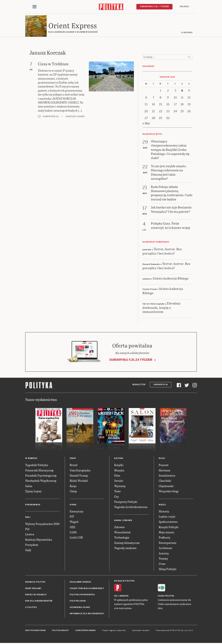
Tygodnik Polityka (37, 465)
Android (124, 596)
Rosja (73, 486)
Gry (117, 496)
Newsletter (139, 385)
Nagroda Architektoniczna (131, 507)
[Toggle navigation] (34, 7)
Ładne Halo (121, 630)
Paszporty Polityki (126, 502)
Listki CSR (76, 537)
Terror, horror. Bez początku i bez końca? (162, 251)
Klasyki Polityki (169, 527)
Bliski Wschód (79, 481)
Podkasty (165, 537)
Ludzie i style (167, 516)
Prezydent (32, 545)
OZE (72, 527)
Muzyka (119, 470)
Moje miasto (166, 532)
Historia (164, 511)
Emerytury (77, 511)
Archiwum (165, 548)
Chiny (73, 491)
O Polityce (31, 607)
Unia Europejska (80, 470)
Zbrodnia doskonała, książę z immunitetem (161, 307)
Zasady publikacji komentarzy (87, 588)
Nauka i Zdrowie (123, 520)
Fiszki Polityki (166, 596)
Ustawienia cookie (80, 607)
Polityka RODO (78, 601)
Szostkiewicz (167, 475)
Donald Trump (79, 475)
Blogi (162, 458)
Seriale (119, 481)
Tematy (163, 558)
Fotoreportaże (168, 543)
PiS (27, 529)
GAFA (73, 532)
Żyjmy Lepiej (33, 491)
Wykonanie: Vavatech (141, 630)
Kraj (28, 517)
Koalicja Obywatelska (39, 539)
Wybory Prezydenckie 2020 (42, 524)
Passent (164, 465)
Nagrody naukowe (125, 548)
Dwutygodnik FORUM (35, 630)
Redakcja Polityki (35, 582)
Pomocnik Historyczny (39, 470)
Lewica (30, 534)
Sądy (28, 550)
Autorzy (164, 553)
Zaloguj (184, 7)
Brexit (74, 465)
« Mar (146, 123)
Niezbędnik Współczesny (41, 481)
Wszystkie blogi (169, 491)
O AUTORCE (187, 33)
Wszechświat (122, 532)
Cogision (112, 630)
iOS (116, 596)
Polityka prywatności (82, 595)
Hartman (164, 470)
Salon (29, 486)
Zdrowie (119, 527)
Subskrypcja (161, 385)
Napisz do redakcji (36, 595)
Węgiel (74, 522)
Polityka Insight (60, 630)
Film (117, 475)
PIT (72, 516)
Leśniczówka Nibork (85, 630)
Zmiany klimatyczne (127, 543)
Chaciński (165, 481)
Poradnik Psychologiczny (41, 475)
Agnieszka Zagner (75, 116)
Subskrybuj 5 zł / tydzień (154, 7)
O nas (162, 564)
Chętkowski (166, 486)
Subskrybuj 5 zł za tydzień (131, 360)
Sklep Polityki (168, 569)
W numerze (31, 458)
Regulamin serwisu (80, 582)
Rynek (73, 505)
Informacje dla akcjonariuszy (87, 614)
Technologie (122, 537)
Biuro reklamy (33, 588)
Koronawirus (33, 505)
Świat (73, 458)
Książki (119, 465)
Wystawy (120, 486)
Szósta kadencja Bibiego (171, 278)
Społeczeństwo (168, 522)
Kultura (119, 458)
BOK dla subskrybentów (39, 601)
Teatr (118, 491)
